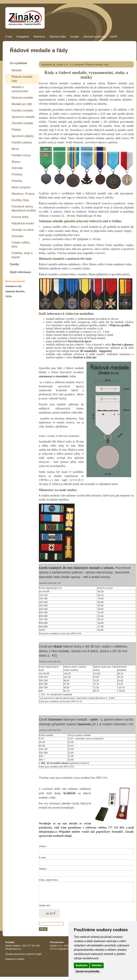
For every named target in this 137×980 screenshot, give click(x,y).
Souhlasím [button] (82, 965)
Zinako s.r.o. (63, 65)
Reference (39, 37)
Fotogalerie (23, 37)
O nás (9, 37)
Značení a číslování (85, 357)
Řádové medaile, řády (97, 65)
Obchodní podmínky (94, 37)
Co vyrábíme (77, 65)
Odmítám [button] (97, 965)
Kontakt (74, 37)
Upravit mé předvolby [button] (87, 971)
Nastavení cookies (15, 959)
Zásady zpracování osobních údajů (23, 954)
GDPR (114, 37)
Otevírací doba (58, 37)
